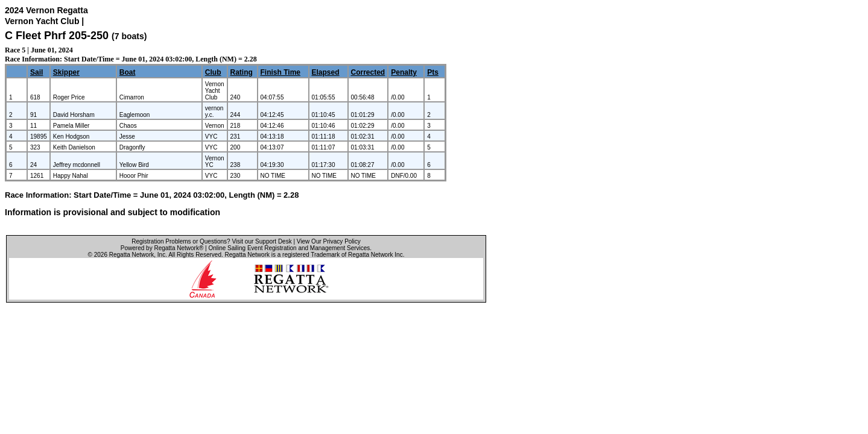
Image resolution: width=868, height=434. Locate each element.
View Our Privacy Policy (329, 241)
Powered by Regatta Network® (162, 248)
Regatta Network (131, 255)
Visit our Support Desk (261, 241)
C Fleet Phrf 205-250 (57, 36)
